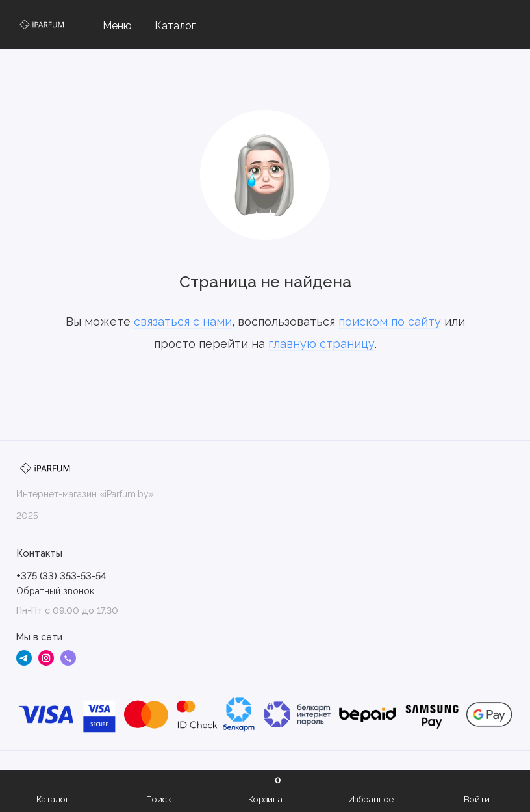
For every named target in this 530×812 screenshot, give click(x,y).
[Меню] (109, 24)
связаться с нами (183, 321)
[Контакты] (506, 24)
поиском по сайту (390, 321)
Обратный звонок (55, 591)
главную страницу (322, 344)
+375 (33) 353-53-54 (61, 576)
